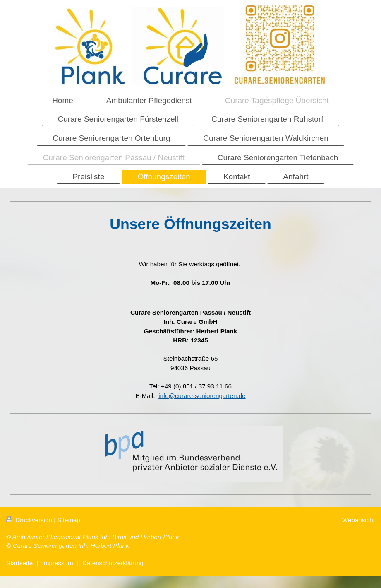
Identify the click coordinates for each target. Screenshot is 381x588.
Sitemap (69, 520)
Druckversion (30, 520)
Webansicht (358, 520)
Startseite (19, 563)
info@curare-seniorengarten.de (202, 396)
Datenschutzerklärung (113, 563)
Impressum (58, 563)
